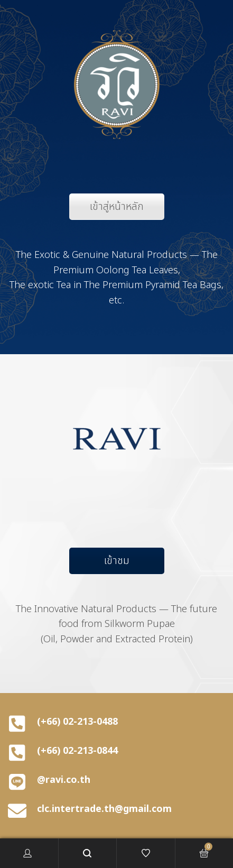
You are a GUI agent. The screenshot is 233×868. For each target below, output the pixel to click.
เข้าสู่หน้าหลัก (117, 207)
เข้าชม (117, 561)
